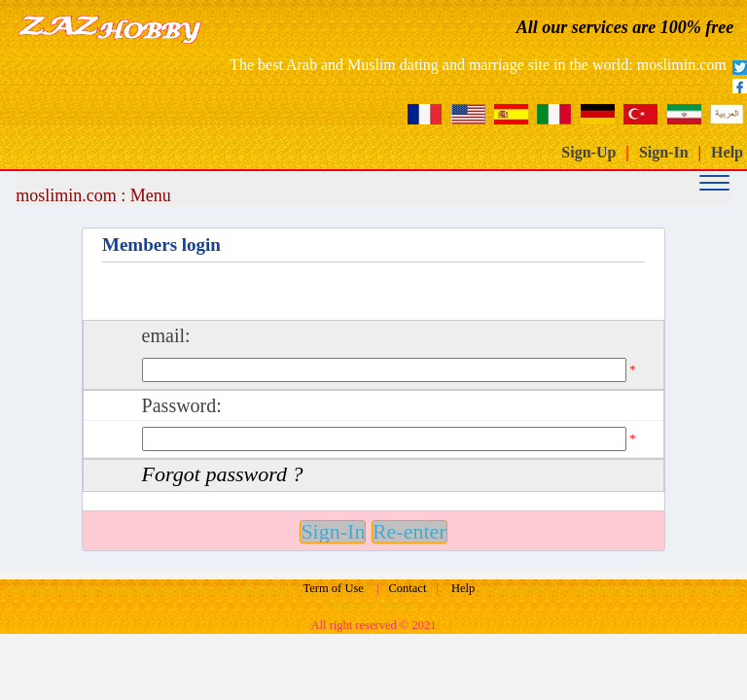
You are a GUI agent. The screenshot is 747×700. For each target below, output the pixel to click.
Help (727, 152)
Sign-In (664, 152)
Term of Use (334, 588)
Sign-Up (588, 152)
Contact (408, 588)
